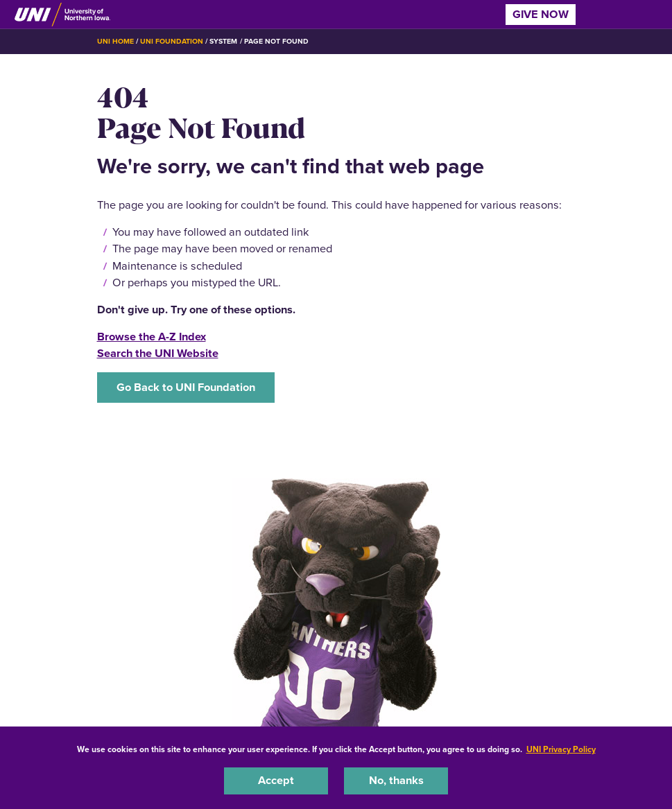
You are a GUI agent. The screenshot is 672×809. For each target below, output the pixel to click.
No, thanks (396, 780)
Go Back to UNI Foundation (186, 387)
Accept (276, 780)
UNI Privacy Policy (561, 749)
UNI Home (115, 41)
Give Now (541, 14)
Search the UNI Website (158, 353)
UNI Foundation (172, 41)
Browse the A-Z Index (152, 337)
